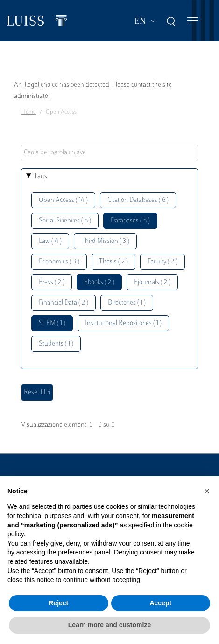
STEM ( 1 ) (52, 323)
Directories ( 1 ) (127, 303)
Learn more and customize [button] (109, 625)
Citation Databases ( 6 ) (138, 200)
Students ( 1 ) (56, 344)
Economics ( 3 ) (59, 262)
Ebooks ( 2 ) (99, 282)
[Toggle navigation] (193, 21)
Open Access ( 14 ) (63, 200)
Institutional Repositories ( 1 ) (123, 323)
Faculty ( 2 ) (162, 262)
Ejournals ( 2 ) (152, 282)
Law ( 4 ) (50, 241)
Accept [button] (160, 603)
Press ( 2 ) (52, 282)
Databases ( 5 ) (130, 221)
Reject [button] (58, 603)
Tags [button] (41, 177)
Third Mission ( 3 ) (105, 241)
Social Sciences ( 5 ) (65, 221)
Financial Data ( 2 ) (64, 303)
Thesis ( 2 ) (113, 262)
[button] (207, 491)
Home (29, 112)
